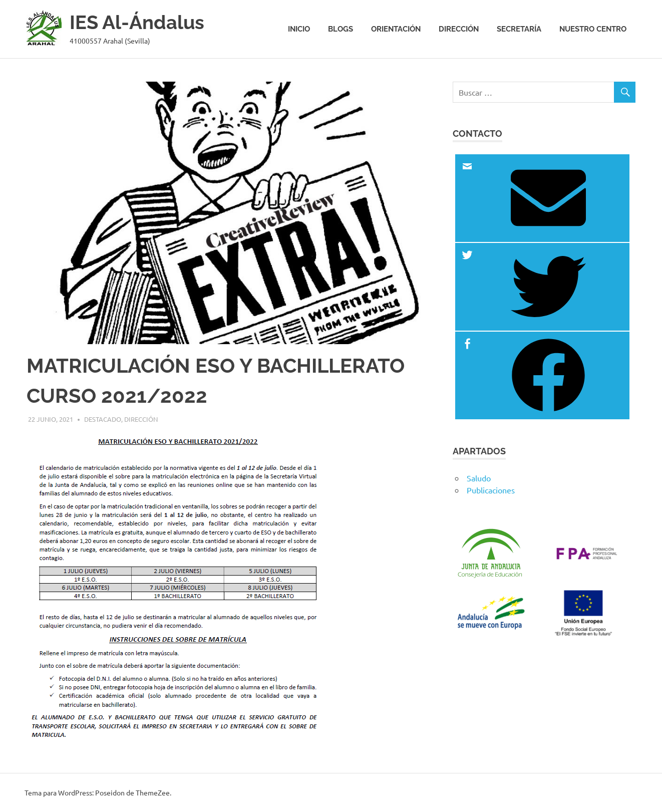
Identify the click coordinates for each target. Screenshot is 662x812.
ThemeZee (153, 792)
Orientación (396, 29)
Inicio (299, 29)
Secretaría (519, 29)
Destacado (103, 419)
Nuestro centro (593, 29)
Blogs (341, 29)
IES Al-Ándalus (137, 22)
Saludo (479, 478)
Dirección (459, 29)
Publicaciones (491, 490)
